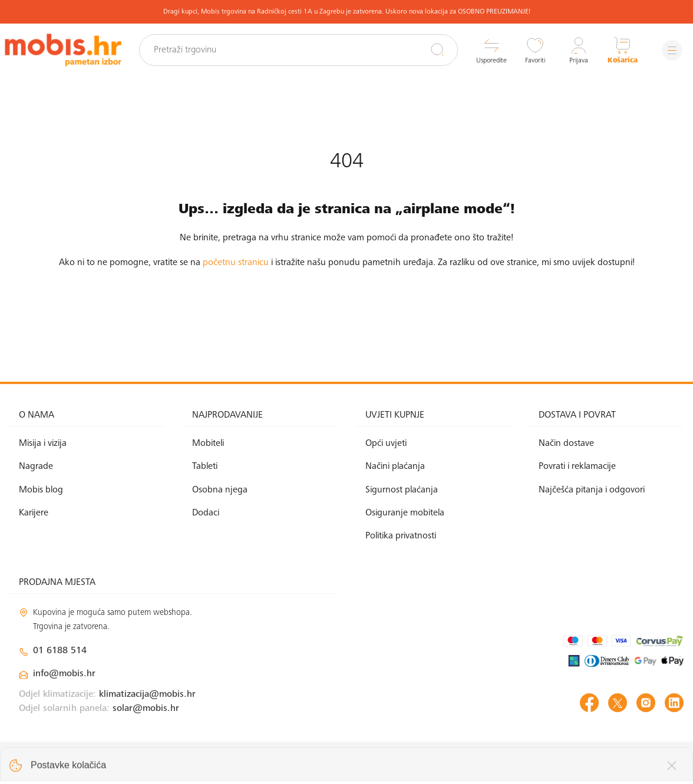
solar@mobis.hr (146, 709)
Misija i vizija (43, 444)
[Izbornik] (672, 50)
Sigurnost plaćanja (402, 490)
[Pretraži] (437, 49)
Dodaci (206, 513)
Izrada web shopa (600, 763)
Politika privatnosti (401, 536)
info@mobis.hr (64, 674)
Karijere (34, 513)
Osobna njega (220, 490)
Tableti (205, 467)
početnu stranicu (236, 263)
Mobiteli (208, 444)
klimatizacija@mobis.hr (147, 694)
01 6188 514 (60, 651)
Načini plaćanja (395, 467)
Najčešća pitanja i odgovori (592, 490)
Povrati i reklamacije (577, 467)
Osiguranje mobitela (405, 513)
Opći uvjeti (386, 444)
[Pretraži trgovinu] (298, 50)
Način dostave (566, 444)
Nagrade (36, 467)
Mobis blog (41, 490)
